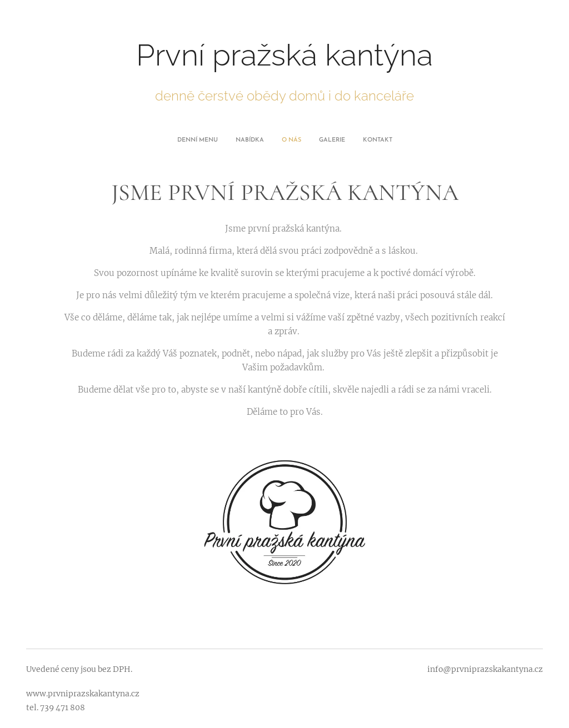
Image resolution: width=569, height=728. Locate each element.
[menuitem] (253, 140)
